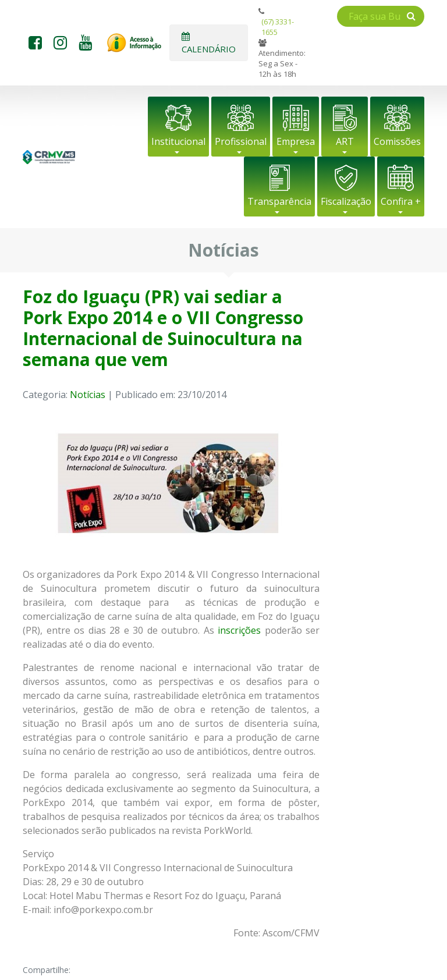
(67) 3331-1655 (278, 27)
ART (345, 141)
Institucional (178, 141)
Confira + (401, 201)
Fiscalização (346, 201)
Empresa (296, 141)
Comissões (397, 141)
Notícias (88, 395)
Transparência (279, 201)
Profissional (241, 141)
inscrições (239, 630)
